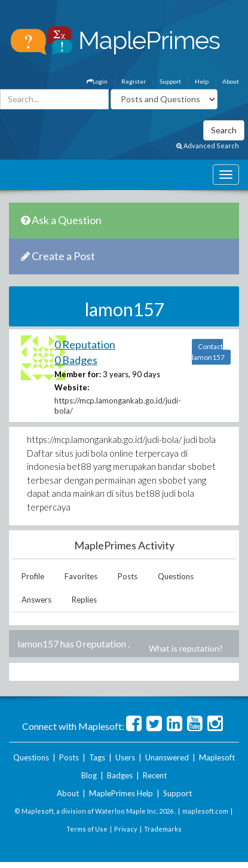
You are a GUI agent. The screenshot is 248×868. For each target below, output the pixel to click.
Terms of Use (87, 829)
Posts (128, 576)
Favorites (81, 576)
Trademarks (163, 829)
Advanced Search (208, 146)
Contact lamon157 (208, 352)
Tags (97, 757)
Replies (84, 600)
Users (125, 757)
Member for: (78, 374)
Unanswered (167, 757)
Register (134, 81)
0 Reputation (85, 344)
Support (170, 81)
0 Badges (76, 360)
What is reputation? (186, 648)
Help (202, 81)
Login (97, 81)
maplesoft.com (205, 811)
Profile (33, 576)
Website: (72, 387)
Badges (120, 775)
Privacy (126, 829)
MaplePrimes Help (121, 793)
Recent (155, 775)
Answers (36, 600)
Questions (176, 576)
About (231, 81)
